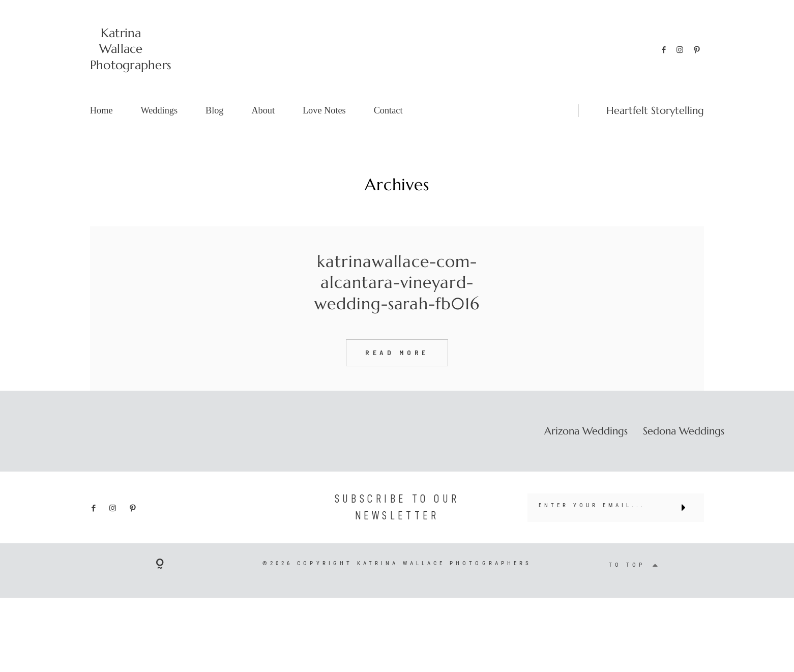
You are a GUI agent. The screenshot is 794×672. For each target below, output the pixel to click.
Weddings (159, 110)
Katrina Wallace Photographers (121, 49)
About (263, 110)
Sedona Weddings (684, 451)
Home (101, 110)
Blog (215, 110)
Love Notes (324, 110)
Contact (388, 110)
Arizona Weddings (586, 451)
